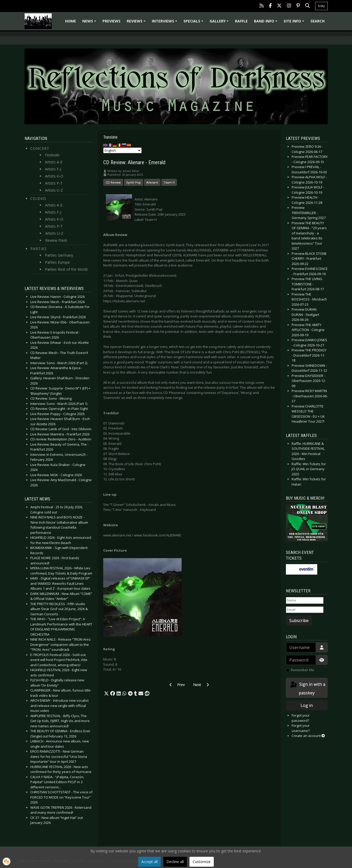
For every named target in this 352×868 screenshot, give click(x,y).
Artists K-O (54, 176)
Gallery (220, 23)
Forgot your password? (301, 718)
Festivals (52, 155)
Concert (40, 148)
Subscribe (299, 621)
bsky (321, 6)
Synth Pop (134, 182)
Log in (307, 705)
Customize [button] (202, 862)
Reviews (137, 23)
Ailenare (152, 182)
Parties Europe (57, 262)
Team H (169, 182)
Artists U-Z (54, 190)
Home (71, 21)
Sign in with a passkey (307, 688)
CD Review (113, 182)
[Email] (305, 610)
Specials (194, 23)
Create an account (308, 736)
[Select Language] (122, 150)
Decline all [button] (175, 862)
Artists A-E (54, 162)
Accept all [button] (149, 862)
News (90, 23)
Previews (111, 21)
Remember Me (302, 670)
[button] (106, 694)
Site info (295, 23)
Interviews (165, 23)
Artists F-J (53, 169)
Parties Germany (59, 255)
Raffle (241, 21)
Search (318, 21)
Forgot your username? (301, 728)
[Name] (305, 600)
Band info (266, 23)
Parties (39, 249)
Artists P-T (54, 183)
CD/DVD (38, 199)
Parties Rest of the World (66, 269)
